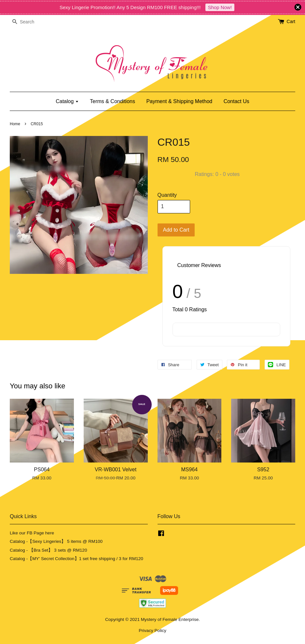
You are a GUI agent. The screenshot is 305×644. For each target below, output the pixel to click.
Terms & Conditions (112, 101)
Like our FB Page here (32, 533)
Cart (291, 21)
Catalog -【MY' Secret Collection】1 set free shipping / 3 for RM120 (76, 559)
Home (15, 124)
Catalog (67, 101)
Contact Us (236, 101)
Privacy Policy (152, 631)
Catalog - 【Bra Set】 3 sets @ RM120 (49, 550)
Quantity (167, 195)
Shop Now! (220, 7)
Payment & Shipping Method (179, 101)
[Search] (29, 22)
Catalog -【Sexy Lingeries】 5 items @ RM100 (56, 541)
